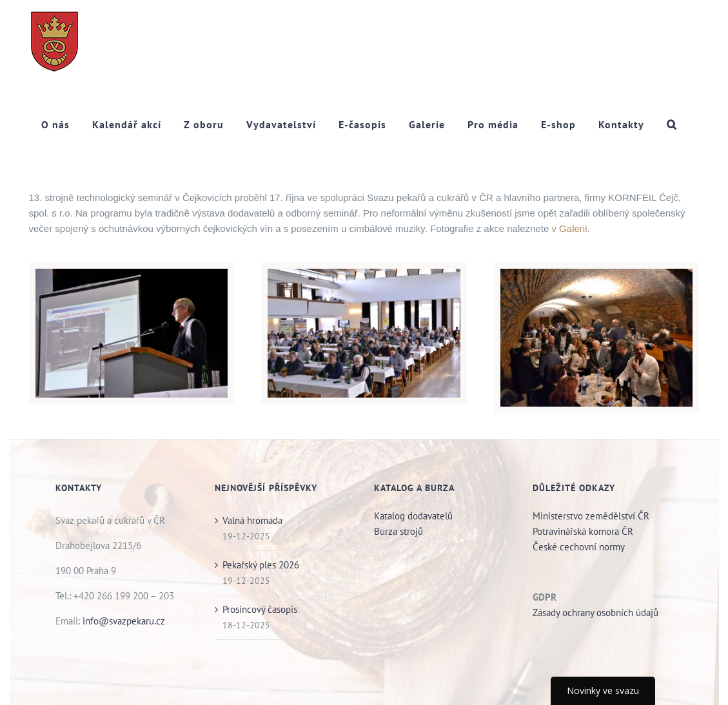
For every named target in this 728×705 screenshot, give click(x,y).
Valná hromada (252, 520)
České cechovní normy (579, 547)
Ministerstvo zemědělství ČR (591, 516)
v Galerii (569, 228)
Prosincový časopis (260, 609)
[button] (672, 124)
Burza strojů (400, 531)
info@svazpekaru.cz (124, 621)
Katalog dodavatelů (413, 516)
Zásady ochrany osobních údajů (595, 613)
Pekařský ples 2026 (261, 565)
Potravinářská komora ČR (583, 531)
